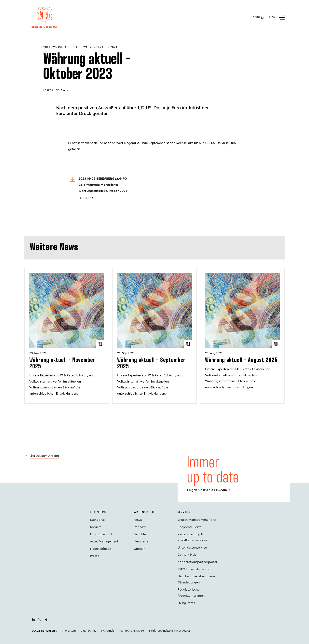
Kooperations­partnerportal (197, 562)
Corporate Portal (190, 527)
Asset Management (104, 541)
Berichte (140, 534)
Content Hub (187, 554)
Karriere (96, 527)
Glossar (139, 548)
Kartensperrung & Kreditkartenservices (192, 537)
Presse (95, 556)
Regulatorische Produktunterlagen (191, 592)
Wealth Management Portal (197, 519)
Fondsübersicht (101, 534)
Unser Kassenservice (192, 547)
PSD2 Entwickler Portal (194, 569)
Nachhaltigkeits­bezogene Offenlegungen (196, 579)
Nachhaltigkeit (101, 548)
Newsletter (142, 541)
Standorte (97, 519)
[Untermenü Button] (277, 17)
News (138, 519)
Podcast (140, 527)
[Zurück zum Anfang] (42, 456)
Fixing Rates (186, 603)
